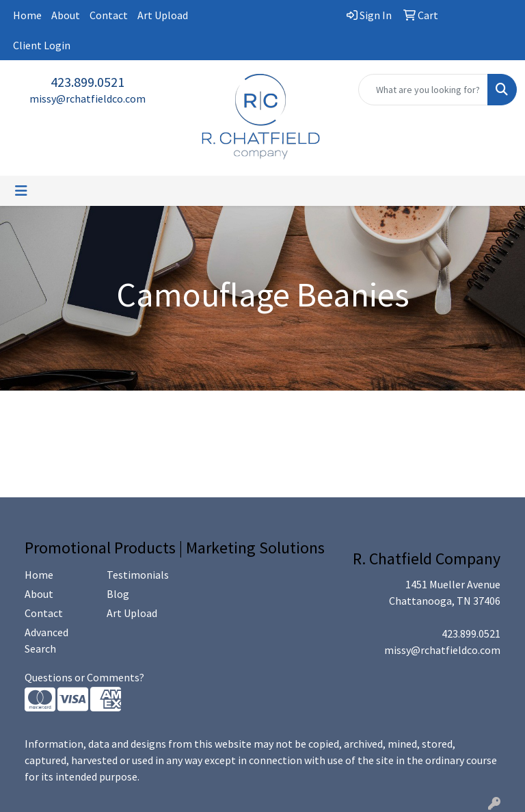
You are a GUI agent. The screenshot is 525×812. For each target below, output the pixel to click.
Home (27, 15)
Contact (109, 15)
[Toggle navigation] (21, 191)
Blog (118, 594)
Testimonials (138, 575)
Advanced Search (46, 640)
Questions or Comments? (84, 677)
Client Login (42, 45)
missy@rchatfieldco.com (87, 99)
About (66, 15)
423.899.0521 (87, 82)
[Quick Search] (423, 90)
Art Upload (163, 15)
